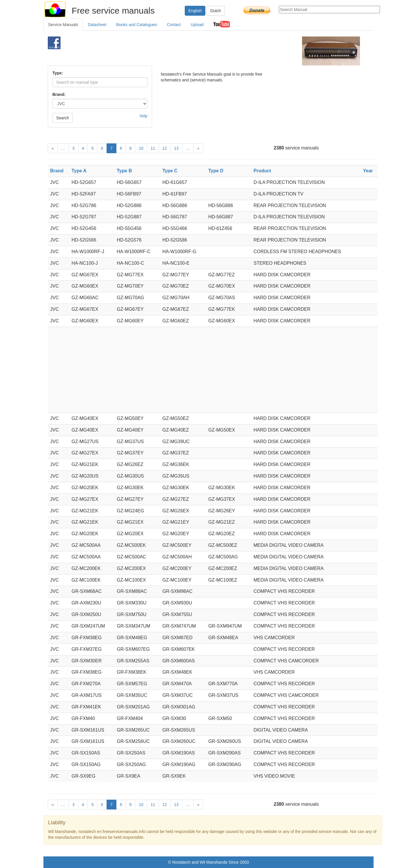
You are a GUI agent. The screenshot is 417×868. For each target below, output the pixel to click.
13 (176, 148)
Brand (57, 171)
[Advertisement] (199, 51)
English (195, 11)
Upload (197, 25)
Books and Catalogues (137, 25)
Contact (174, 25)
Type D (216, 171)
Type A (79, 171)
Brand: (59, 94)
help (144, 116)
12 (165, 148)
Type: (58, 73)
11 (153, 148)
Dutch (216, 11)
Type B (124, 171)
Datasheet (97, 25)
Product (262, 171)
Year (368, 171)
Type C (170, 171)
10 (141, 148)
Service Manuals (63, 25)
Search (63, 118)
